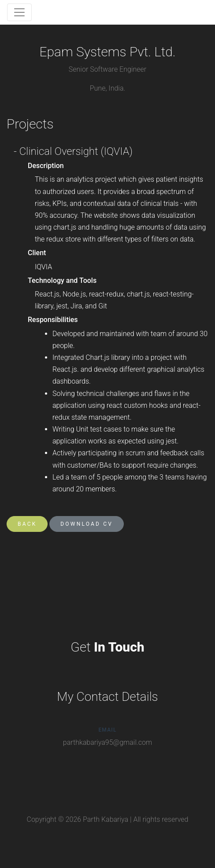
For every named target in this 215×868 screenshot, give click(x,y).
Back (27, 524)
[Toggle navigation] (19, 12)
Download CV (87, 524)
